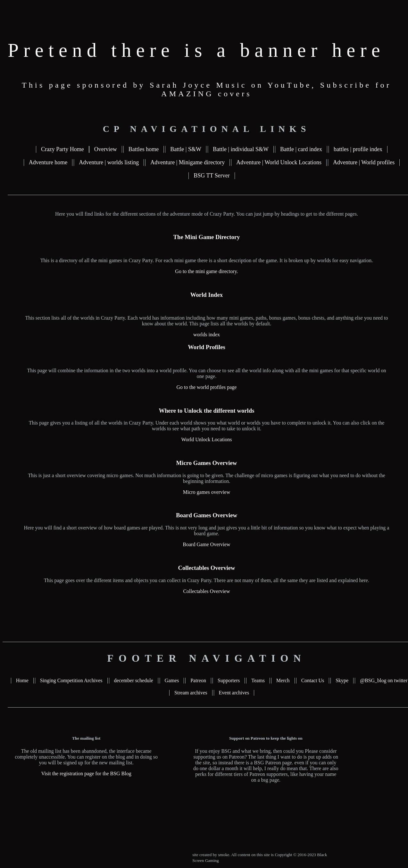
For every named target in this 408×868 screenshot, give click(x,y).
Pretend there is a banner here (196, 50)
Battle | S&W (186, 149)
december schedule (134, 680)
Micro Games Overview (207, 463)
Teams (258, 680)
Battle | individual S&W (241, 149)
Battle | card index (301, 149)
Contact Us (313, 680)
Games (172, 680)
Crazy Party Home (62, 149)
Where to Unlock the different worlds (206, 411)
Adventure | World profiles (364, 162)
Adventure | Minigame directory (187, 162)
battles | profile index (358, 149)
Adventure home (48, 162)
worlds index (207, 335)
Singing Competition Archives (71, 680)
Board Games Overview (207, 515)
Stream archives (191, 693)
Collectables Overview (206, 568)
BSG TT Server (212, 176)
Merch (283, 680)
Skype (342, 680)
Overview (106, 149)
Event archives (234, 693)
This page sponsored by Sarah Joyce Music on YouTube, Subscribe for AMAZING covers (207, 89)
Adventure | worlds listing (109, 162)
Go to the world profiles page (207, 387)
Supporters (229, 680)
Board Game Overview (206, 544)
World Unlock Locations (207, 439)
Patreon (198, 680)
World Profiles (207, 347)
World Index (207, 295)
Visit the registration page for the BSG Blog (86, 773)
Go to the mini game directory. (206, 271)
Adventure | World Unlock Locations (279, 162)
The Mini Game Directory (207, 237)
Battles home (144, 149)
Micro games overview (207, 492)
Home (22, 680)
